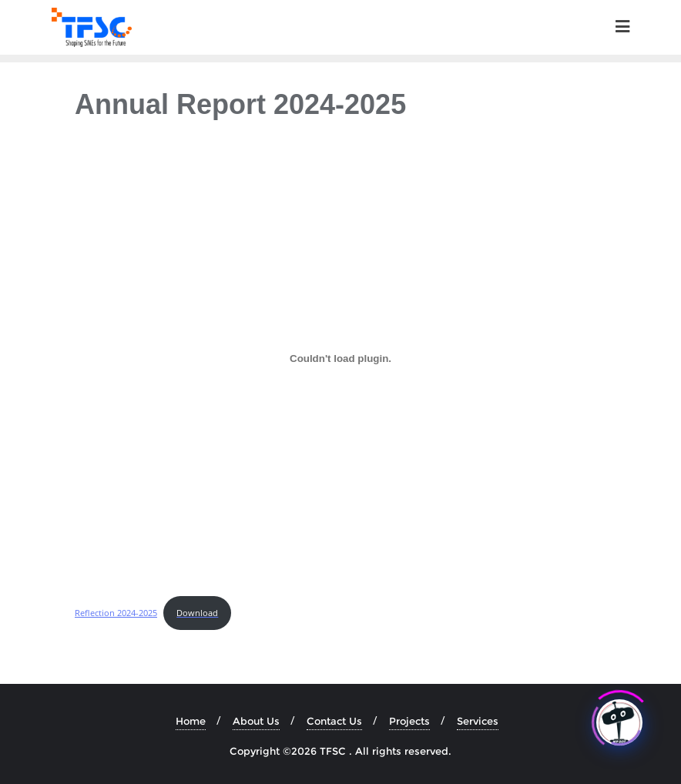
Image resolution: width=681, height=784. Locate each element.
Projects (409, 721)
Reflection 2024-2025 (116, 613)
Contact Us (334, 721)
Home (191, 721)
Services (478, 721)
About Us (256, 721)
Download (197, 613)
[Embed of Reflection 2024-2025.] (340, 359)
